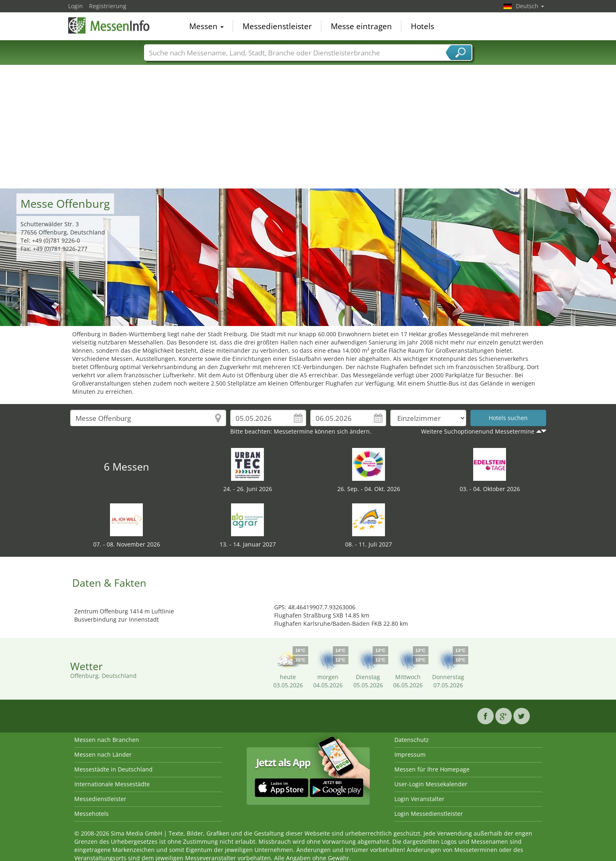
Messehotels (92, 814)
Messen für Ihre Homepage (432, 769)
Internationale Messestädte (112, 784)
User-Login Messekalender (431, 784)
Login (76, 6)
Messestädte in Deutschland (113, 769)
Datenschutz (412, 740)
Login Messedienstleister (429, 814)
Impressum (410, 754)
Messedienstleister (277, 26)
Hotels (422, 26)
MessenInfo (109, 25)
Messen (206, 26)
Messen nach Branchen (107, 740)
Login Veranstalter (419, 799)
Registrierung (108, 6)
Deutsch (530, 6)
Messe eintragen (361, 26)
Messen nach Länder (103, 754)
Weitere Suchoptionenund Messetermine (478, 431)
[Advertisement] (308, 127)
